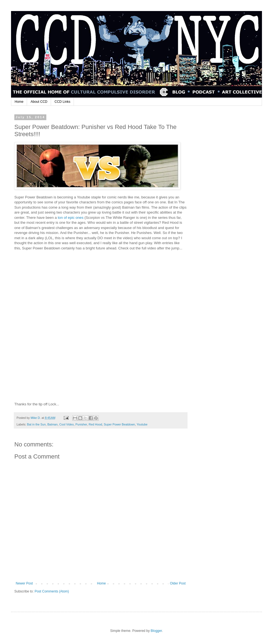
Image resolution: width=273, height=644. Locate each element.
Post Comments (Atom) (52, 591)
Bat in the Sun (36, 424)
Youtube (142, 424)
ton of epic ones (71, 218)
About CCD (39, 102)
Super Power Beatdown (119, 424)
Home (19, 102)
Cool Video (67, 424)
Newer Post (24, 583)
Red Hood (96, 424)
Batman (53, 424)
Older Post (178, 583)
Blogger (156, 631)
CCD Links (62, 102)
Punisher (81, 424)
